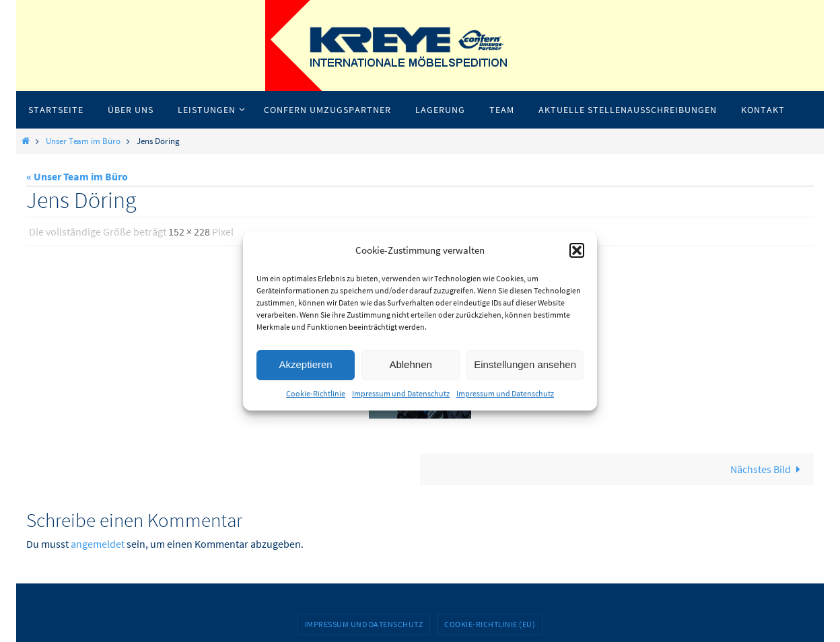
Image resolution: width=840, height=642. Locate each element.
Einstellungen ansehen (525, 364)
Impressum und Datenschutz (401, 393)
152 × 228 (189, 231)
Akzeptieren (305, 364)
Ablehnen (410, 364)
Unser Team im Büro (83, 141)
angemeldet (98, 544)
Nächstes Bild (768, 469)
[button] (577, 250)
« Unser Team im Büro (77, 176)
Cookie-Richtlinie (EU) (490, 624)
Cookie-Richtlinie (316, 393)
